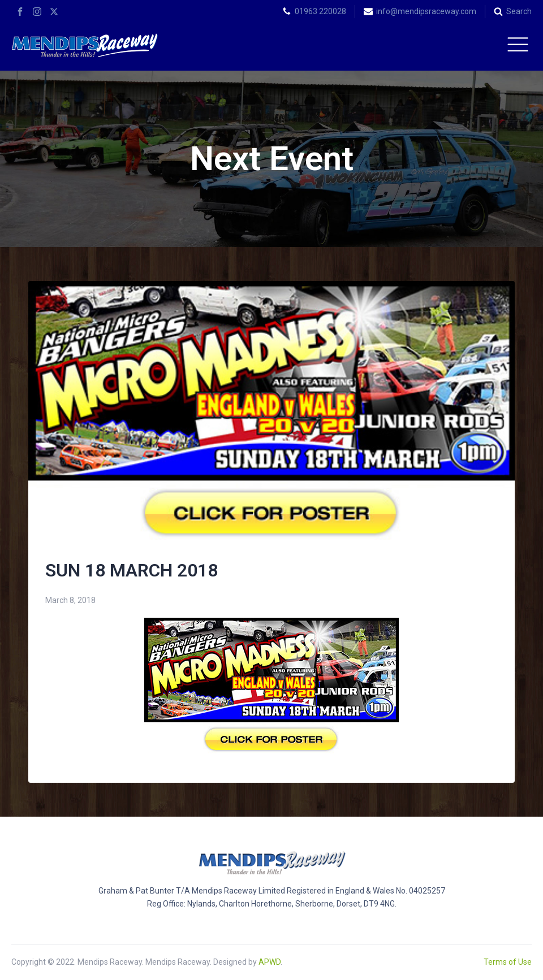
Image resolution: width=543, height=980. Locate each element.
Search (519, 11)
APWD (270, 962)
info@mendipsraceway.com (426, 11)
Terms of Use (508, 962)
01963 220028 (320, 11)
